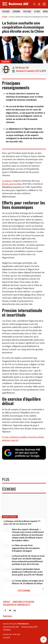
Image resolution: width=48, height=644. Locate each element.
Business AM (24, 68)
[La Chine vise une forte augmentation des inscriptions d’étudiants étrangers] (7, 546)
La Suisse (6, 181)
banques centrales (10, 517)
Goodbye (7, 630)
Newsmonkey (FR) (29, 627)
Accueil (4, 17)
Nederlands (8, 616)
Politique (27, 11)
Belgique (6, 11)
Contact (7, 602)
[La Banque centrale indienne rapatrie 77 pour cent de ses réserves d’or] (24, 506)
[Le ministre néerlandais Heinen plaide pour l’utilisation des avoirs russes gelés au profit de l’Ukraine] (7, 570)
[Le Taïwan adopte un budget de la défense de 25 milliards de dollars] (7, 580)
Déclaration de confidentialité (17, 605)
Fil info (37, 11)
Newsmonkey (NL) (11, 627)
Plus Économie (31, 590)
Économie (16, 11)
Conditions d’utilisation (23, 602)
